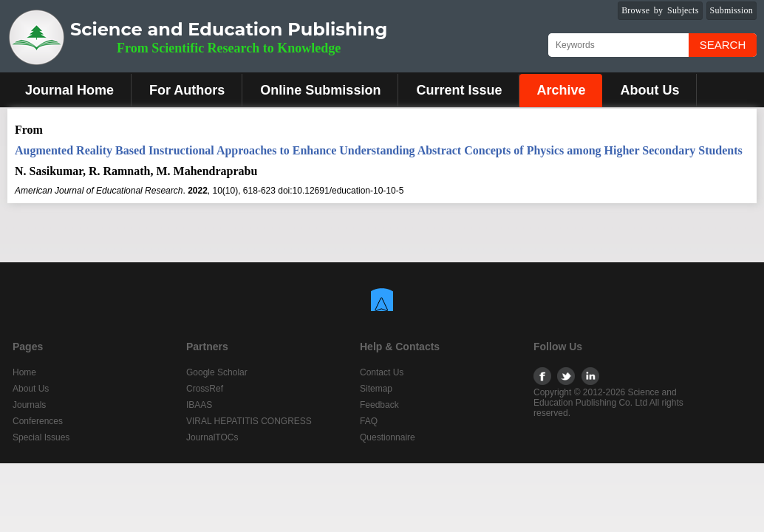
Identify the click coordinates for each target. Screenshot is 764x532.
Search (723, 45)
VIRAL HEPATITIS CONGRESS (249, 421)
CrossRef (205, 389)
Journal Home (69, 90)
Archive (561, 90)
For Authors (187, 90)
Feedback (379, 405)
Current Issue (459, 90)
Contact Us (382, 372)
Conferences (38, 421)
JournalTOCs (212, 437)
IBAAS (199, 405)
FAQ (369, 421)
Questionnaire (388, 437)
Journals (29, 405)
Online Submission (320, 90)
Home (24, 372)
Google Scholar (217, 372)
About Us (649, 90)
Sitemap (376, 389)
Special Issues (41, 437)
